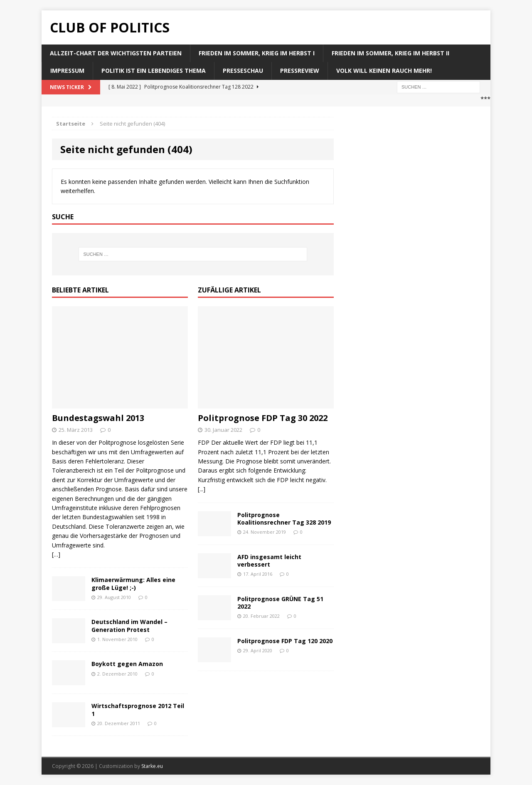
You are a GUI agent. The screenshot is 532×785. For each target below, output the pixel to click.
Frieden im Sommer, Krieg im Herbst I (257, 53)
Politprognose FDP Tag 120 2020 (285, 641)
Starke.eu (152, 766)
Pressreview (300, 71)
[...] (202, 489)
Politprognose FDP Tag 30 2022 (263, 418)
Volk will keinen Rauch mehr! (384, 71)
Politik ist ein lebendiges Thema (154, 71)
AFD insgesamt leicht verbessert (269, 561)
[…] (56, 554)
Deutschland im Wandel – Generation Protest (129, 625)
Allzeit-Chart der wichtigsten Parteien (116, 53)
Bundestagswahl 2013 (98, 418)
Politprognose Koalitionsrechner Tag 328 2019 (284, 519)
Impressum (67, 71)
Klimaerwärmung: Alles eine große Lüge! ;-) (133, 583)
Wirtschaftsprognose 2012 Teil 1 (138, 709)
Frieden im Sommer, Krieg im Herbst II (390, 53)
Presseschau (243, 71)
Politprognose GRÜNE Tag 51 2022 (280, 603)
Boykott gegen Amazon (127, 664)
